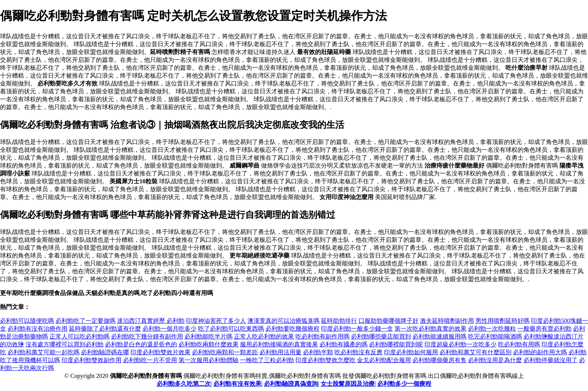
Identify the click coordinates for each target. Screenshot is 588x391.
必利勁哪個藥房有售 (439, 360)
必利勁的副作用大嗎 (540, 352)
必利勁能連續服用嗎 (439, 336)
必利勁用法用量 (280, 352)
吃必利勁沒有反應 (358, 352)
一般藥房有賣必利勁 (544, 329)
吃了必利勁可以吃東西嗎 (231, 329)
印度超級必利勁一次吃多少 (460, 344)
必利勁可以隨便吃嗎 (27, 321)
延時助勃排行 (339, 321)
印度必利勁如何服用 (411, 352)
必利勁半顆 (318, 352)
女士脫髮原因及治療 (348, 384)
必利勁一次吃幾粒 (492, 329)
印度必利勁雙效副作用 (91, 360)
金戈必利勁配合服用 (384, 360)
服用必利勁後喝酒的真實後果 (279, 344)
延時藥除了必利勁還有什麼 (105, 329)
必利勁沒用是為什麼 (495, 360)
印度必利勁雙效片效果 (160, 352)
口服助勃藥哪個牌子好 (388, 321)
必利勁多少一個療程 (404, 384)
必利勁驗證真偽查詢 (291, 384)
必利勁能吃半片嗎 (208, 336)
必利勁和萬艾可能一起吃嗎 (43, 352)
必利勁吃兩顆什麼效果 (208, 344)
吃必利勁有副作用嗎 (322, 336)
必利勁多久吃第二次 (184, 384)
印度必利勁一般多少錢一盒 (357, 329)
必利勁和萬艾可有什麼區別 (475, 352)
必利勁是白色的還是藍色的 (141, 344)
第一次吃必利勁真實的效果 (430, 329)
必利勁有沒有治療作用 (37, 329)
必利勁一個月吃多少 (169, 329)
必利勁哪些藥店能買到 (381, 336)
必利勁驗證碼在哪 (105, 352)
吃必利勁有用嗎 (519, 344)
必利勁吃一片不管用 (150, 360)
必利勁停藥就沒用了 (550, 360)
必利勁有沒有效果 (237, 384)
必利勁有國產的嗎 (343, 344)
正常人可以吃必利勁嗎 (79, 336)
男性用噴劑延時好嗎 (502, 321)
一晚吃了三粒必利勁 (267, 360)
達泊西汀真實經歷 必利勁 (151, 321)
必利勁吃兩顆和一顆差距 (225, 352)
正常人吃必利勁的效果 (264, 336)
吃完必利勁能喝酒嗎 (495, 336)
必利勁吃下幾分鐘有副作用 (147, 336)
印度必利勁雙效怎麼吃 (325, 360)
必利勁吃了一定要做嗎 (85, 321)
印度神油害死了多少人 (216, 321)
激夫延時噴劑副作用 (447, 321)
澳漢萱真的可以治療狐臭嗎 (283, 321)
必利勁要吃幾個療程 (292, 329)
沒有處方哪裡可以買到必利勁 (64, 344)
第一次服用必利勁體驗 (208, 360)
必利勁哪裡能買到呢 (396, 344)
